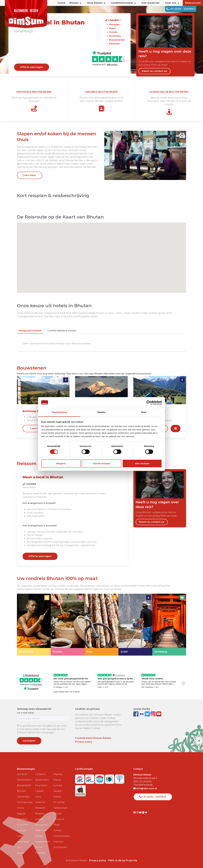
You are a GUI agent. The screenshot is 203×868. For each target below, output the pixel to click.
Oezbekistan (43, 842)
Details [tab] (101, 412)
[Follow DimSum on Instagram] (153, 714)
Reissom (115, 44)
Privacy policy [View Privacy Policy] (98, 860)
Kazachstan (42, 780)
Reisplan (114, 25)
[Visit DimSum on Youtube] (141, 813)
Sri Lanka (59, 802)
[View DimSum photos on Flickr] (142, 714)
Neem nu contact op (154, 71)
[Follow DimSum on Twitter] (148, 714)
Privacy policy (84, 742)
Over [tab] (144, 412)
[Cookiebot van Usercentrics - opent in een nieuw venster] (150, 403)
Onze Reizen (96, 3)
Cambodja (23, 797)
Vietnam (59, 842)
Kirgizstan (41, 785)
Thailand (59, 819)
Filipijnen (23, 825)
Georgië (22, 830)
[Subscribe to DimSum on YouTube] (159, 714)
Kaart (113, 28)
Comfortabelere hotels (62, 331)
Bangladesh (24, 785)
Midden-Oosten (40, 816)
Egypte (21, 814)
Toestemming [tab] (59, 412)
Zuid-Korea (60, 847)
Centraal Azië (25, 802)
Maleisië (40, 808)
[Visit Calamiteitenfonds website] (110, 778)
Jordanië (40, 774)
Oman (39, 847)
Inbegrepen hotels (30, 331)
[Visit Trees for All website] (120, 778)
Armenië (22, 774)
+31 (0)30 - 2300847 (181, 9)
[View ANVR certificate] (100, 778)
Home (62, 3)
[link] (34, 625)
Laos (38, 797)
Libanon (40, 802)
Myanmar (41, 830)
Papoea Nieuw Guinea (58, 780)
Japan (21, 853)
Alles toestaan (142, 463)
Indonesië (23, 842)
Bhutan (21, 791)
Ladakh (40, 791)
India (20, 836)
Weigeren (61, 463)
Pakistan (40, 853)
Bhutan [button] (75, 3)
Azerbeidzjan (25, 780)
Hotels (113, 32)
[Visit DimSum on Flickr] (144, 813)
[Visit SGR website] (80, 778)
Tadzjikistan (60, 808)
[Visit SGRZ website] (90, 778)
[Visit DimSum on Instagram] (138, 813)
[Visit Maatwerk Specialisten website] (80, 790)
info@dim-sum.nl (145, 788)
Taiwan (58, 814)
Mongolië (41, 825)
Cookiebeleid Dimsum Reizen (93, 738)
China (21, 808)
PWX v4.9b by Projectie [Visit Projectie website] (123, 860)
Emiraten (22, 819)
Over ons (172, 3)
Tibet (56, 825)
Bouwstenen (117, 40)
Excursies (115, 36)
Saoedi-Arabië (58, 794)
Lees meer (30, 175)
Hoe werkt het (151, 3)
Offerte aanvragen (32, 67)
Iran (19, 847)
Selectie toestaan (102, 463)
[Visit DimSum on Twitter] (146, 813)
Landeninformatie (123, 3)
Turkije (57, 830)
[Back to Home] (26, 14)
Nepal (39, 836)
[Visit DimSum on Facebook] (136, 714)
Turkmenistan (61, 836)
